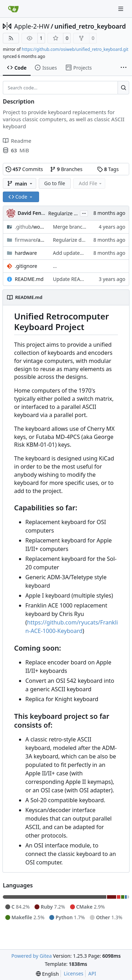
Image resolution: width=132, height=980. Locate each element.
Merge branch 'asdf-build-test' (87, 227)
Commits (24, 169)
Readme (17, 141)
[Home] (13, 9)
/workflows (30, 227)
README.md (29, 279)
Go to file (55, 183)
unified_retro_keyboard (90, 26)
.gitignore (26, 266)
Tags (108, 169)
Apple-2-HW (32, 26)
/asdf (30, 240)
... (84, 213)
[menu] (47, 974)
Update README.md (76, 279)
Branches (66, 169)
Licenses (74, 973)
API (92, 973)
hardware (26, 253)
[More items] (124, 68)
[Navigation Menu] (121, 9)
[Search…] (123, 88)
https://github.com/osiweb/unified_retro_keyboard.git (75, 49)
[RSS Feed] (11, 38)
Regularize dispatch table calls (87, 240)
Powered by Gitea (32, 956)
